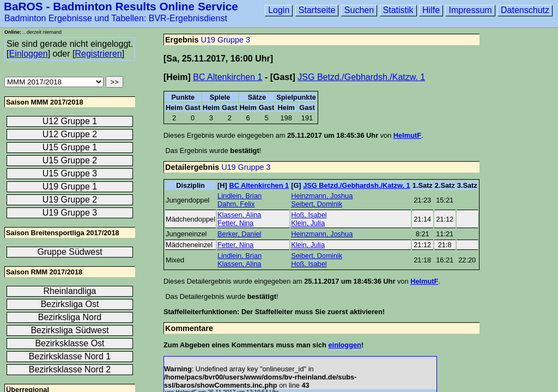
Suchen (359, 10)
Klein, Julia (308, 223)
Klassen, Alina (239, 215)
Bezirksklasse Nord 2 (70, 369)
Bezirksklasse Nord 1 (70, 356)
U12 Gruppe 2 (70, 134)
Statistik (398, 10)
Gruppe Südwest (69, 252)
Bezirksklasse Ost (69, 343)
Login (279, 10)
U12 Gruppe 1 (70, 121)
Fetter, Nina (235, 223)
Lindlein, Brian (239, 196)
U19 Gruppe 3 (226, 40)
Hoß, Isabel (309, 215)
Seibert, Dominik (317, 204)
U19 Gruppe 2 (70, 200)
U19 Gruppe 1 (70, 186)
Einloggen (28, 54)
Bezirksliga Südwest (69, 330)
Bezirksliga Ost (70, 304)
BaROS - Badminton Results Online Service (121, 6)
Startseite (317, 10)
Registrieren (98, 54)
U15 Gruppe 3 (70, 173)
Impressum (470, 10)
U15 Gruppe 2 (70, 160)
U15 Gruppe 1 (70, 147)
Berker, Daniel (239, 234)
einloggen (344, 345)
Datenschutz (525, 10)
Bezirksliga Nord (70, 317)
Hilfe (431, 10)
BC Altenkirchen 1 (228, 77)
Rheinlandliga (70, 291)
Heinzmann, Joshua (322, 196)
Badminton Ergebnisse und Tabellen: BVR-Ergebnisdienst (116, 18)
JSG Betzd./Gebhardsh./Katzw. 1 (361, 77)
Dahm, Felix (236, 204)
